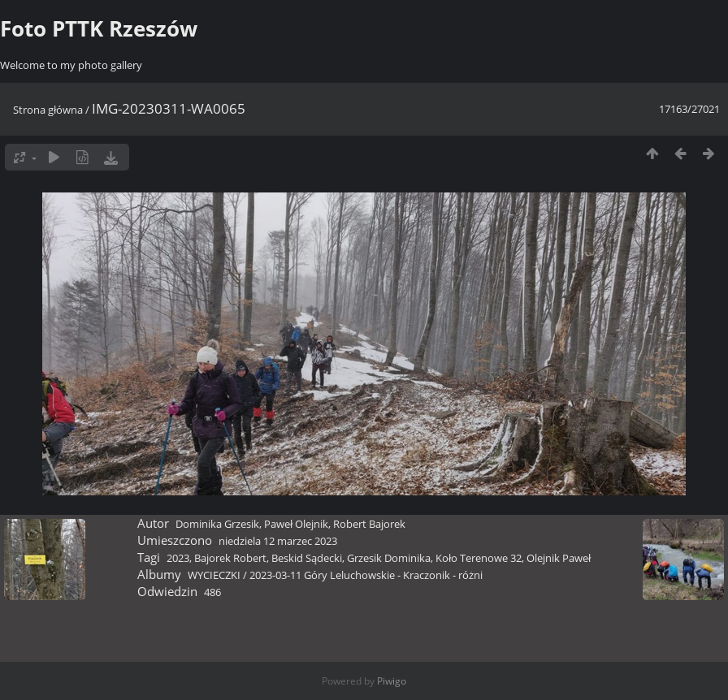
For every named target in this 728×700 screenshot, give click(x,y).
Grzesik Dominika (389, 558)
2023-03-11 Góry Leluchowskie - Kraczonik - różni (366, 575)
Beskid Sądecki (307, 558)
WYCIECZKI (214, 575)
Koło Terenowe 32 (479, 558)
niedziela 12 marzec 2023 (278, 541)
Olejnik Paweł (559, 558)
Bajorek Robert (230, 558)
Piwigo (392, 681)
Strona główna (48, 110)
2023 (178, 558)
